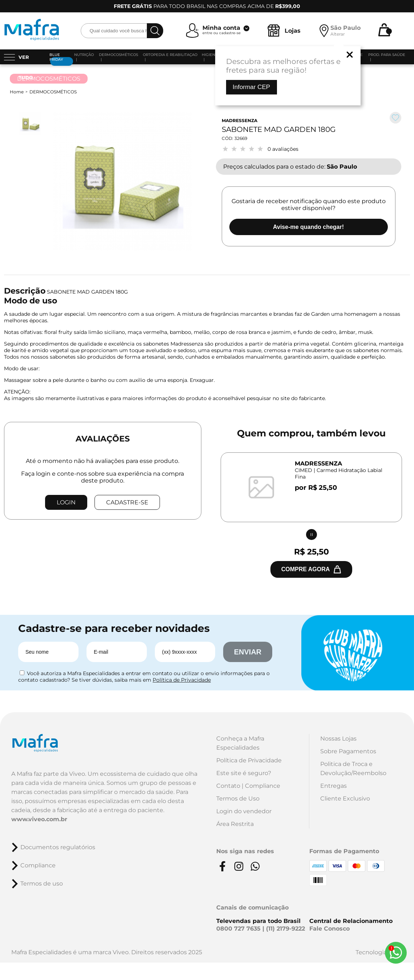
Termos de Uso (238, 798)
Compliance (38, 865)
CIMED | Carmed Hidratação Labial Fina (339, 473)
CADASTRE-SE (127, 502)
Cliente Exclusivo (345, 798)
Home (17, 92)
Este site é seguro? (244, 773)
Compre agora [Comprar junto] (306, 569)
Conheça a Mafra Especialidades (240, 743)
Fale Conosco (329, 929)
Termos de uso (42, 884)
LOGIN (66, 502)
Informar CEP (251, 87)
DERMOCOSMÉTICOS (53, 92)
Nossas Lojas (338, 739)
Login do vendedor (244, 811)
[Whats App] (396, 953)
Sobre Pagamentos (348, 751)
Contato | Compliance (248, 786)
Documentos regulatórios (58, 847)
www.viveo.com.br (39, 819)
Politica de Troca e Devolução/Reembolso (353, 769)
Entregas (333, 786)
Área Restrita (235, 824)
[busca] (155, 31)
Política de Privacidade (182, 680)
